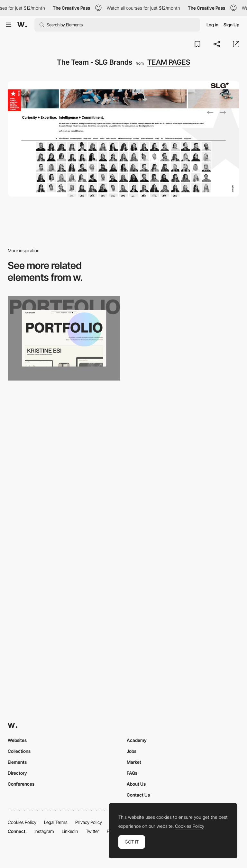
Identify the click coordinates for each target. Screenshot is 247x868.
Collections (19, 751)
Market (134, 762)
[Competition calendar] (183, 621)
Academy (137, 740)
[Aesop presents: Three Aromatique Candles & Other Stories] (183, 526)
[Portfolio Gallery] (64, 338)
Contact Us (138, 795)
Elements (17, 762)
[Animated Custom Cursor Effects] (64, 433)
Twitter (92, 831)
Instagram (44, 831)
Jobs (132, 751)
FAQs (132, 773)
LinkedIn (70, 831)
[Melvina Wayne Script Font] (183, 338)
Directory (17, 773)
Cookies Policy (22, 822)
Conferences (21, 784)
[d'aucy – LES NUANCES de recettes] (64, 526)
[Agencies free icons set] (64, 621)
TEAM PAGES (169, 62)
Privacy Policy (89, 822)
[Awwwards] (22, 25)
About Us (136, 784)
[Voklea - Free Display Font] (183, 433)
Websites (17, 740)
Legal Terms (56, 822)
